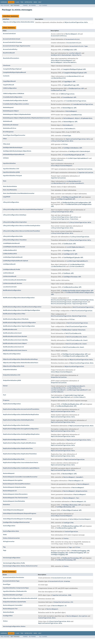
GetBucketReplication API (66, 406)
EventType (7, 584)
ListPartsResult (8, 273)
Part (5, 395)
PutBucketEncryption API (72, 526)
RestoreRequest (9, 473)
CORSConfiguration (10, 88)
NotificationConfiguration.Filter (14, 314)
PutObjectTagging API (59, 553)
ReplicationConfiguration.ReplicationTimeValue (20, 454)
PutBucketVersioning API (72, 558)
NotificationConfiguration (12, 290)
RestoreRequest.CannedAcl (13, 605)
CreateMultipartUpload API (74, 155)
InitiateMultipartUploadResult (14, 154)
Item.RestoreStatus (10, 186)
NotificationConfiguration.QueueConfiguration (19, 323)
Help (40, 2)
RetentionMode (8, 612)
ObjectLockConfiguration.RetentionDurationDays (20, 359)
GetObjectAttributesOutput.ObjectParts (17, 151)
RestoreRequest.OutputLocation (14, 487)
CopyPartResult (8, 85)
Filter (5, 139)
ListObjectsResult (9, 264)
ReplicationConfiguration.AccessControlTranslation (21, 409)
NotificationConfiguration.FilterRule (16, 319)
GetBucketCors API (58, 90)
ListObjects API (69, 251)
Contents (6, 76)
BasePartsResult (9, 53)
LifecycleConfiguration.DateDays (15, 215)
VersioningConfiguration (12, 558)
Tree (22, 2)
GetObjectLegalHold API (66, 199)
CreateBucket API (69, 97)
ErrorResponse (8, 132)
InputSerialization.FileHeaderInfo (15, 591)
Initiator (6, 158)
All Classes (43, 5)
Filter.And (6, 144)
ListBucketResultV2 (10, 254)
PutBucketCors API (76, 89)
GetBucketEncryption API (66, 528)
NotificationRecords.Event (12, 333)
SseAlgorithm (8, 616)
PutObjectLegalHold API (72, 197)
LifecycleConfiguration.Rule (13, 236)
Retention (7, 505)
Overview (4, 2)
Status (5, 621)
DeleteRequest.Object (11, 111)
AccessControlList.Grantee (12, 42)
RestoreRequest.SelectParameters (15, 494)
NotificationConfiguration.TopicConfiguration (19, 326)
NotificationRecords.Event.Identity (15, 340)
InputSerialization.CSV (11, 169)
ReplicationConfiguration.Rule (14, 459)
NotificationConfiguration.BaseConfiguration (19, 298)
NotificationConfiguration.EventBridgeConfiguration (21, 310)
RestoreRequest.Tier (10, 609)
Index (35, 2)
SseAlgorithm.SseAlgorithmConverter (16, 522)
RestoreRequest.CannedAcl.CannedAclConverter (20, 477)
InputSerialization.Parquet (12, 176)
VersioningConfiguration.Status (14, 626)
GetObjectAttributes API (73, 148)
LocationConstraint (10, 287)
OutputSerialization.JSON (12, 380)
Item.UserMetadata (10, 190)
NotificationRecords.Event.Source (15, 350)
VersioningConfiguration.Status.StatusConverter (20, 566)
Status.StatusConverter (11, 538)
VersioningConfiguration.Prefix (14, 563)
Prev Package (5, 5)
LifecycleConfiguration (11, 202)
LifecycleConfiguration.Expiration (15, 222)
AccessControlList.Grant (12, 39)
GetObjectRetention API (66, 507)
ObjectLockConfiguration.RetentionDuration (19, 22)
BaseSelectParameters (11, 58)
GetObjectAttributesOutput (13, 148)
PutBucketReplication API (72, 404)
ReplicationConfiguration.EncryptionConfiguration (21, 429)
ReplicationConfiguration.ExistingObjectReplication (21, 434)
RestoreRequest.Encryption (13, 480)
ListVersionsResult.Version (13, 283)
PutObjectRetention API (72, 505)
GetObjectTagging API (59, 555)
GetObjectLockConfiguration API (76, 356)
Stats (5, 535)
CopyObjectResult (9, 81)
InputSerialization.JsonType (13, 595)
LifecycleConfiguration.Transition (15, 240)
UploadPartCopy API (71, 85)
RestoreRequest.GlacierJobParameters (17, 484)
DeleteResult (8, 121)
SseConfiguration (9, 526)
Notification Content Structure (74, 330)
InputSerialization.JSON (11, 172)
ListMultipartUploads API (73, 258)
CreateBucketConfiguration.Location (16, 104)
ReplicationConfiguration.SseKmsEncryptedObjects (21, 468)
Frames (25, 5)
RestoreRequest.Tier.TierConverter (15, 498)
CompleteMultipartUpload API (74, 69)
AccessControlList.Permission (14, 577)
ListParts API (68, 273)
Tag (4, 547)
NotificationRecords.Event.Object (15, 343)
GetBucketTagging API (77, 553)
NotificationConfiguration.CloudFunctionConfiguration (22, 307)
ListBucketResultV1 (10, 250)
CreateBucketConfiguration (13, 97)
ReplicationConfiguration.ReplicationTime (18, 448)
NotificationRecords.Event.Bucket (15, 336)
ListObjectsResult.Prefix (12, 269)
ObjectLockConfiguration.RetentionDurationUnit (20, 598)
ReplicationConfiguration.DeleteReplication (18, 420)
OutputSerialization (10, 370)
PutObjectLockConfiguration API (75, 354)
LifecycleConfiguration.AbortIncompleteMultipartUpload (23, 209)
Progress (6, 400)
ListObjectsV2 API (70, 254)
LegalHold (7, 197)
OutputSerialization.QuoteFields (14, 602)
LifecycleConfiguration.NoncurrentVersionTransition (21, 231)
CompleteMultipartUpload (12, 69)
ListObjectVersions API (72, 277)
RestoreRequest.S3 (10, 491)
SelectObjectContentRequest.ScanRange (17, 519)
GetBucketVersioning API (66, 560)
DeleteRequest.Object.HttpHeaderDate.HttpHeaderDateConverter (27, 118)
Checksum (7, 65)
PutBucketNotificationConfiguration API (78, 291)
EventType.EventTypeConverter (14, 135)
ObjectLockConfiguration (12, 354)
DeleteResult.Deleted (11, 125)
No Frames (32, 5)
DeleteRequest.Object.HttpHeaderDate (17, 114)
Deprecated (28, 2)
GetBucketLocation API (72, 287)
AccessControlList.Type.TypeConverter (17, 46)
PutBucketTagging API (81, 551)
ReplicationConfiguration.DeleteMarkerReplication (21, 415)
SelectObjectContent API (72, 510)
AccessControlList (9, 34)
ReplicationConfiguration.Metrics (15, 440)
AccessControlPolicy (10, 49)
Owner (5, 386)
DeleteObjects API (69, 108)
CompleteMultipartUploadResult (14, 72)
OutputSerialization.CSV (12, 375)
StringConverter (9, 542)
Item (5, 181)
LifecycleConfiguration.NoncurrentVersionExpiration (22, 226)
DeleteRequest (8, 107)
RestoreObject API (69, 474)
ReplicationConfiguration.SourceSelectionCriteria (21, 463)
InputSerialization (9, 163)
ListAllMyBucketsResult (11, 243)
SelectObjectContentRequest (13, 510)
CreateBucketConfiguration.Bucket (15, 101)
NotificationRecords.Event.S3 (13, 347)
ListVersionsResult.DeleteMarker (15, 280)
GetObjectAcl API (70, 50)
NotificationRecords (10, 330)
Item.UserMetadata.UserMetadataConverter (19, 193)
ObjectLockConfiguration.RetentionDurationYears (21, 363)
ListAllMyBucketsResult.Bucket (14, 247)
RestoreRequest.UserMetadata (14, 501)
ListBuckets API (70, 244)
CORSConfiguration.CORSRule (14, 94)
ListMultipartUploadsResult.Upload (15, 261)
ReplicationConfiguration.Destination (16, 425)
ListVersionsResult (10, 276)
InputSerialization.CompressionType (16, 588)
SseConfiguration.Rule (11, 531)
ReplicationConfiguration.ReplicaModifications (19, 443)
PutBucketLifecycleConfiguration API (77, 203)
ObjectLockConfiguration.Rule (14, 366)
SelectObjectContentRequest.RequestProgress (20, 513)
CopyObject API (69, 82)
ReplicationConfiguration (12, 404)
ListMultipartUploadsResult (13, 257)
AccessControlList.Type (11, 581)
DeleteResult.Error (10, 128)
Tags (5, 550)
